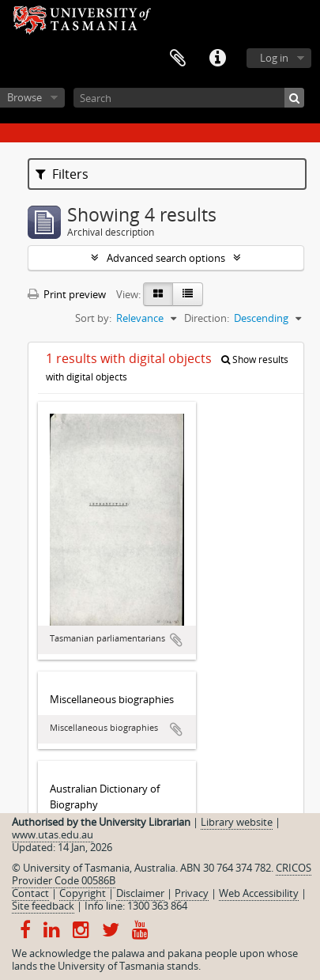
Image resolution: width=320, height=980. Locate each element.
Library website (237, 822)
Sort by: (93, 318)
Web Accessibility (259, 893)
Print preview (67, 294)
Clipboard (178, 59)
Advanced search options (166, 258)
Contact (30, 893)
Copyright (83, 893)
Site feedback (43, 906)
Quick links (217, 59)
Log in (274, 58)
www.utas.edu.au (53, 834)
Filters (62, 174)
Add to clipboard (176, 640)
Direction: (207, 318)
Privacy (192, 893)
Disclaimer (140, 893)
